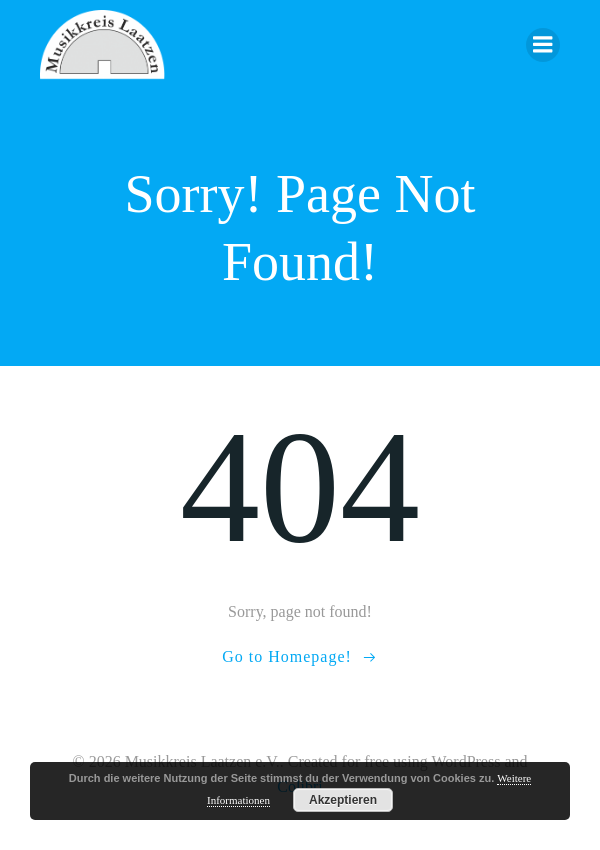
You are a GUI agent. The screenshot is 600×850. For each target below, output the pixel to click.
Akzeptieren (343, 800)
